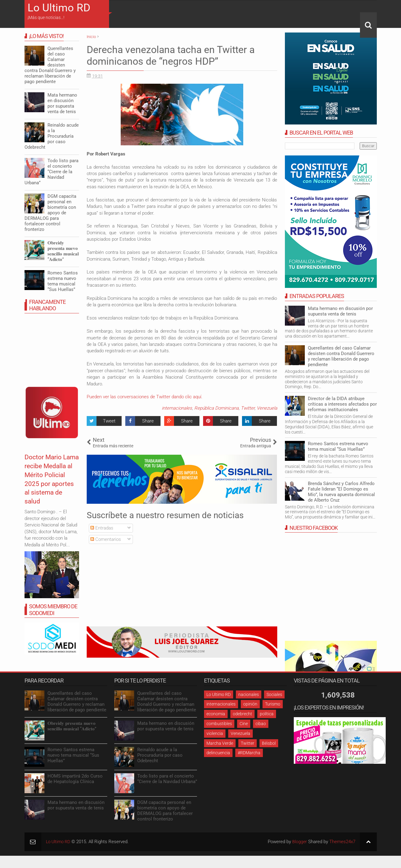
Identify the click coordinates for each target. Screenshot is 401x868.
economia (216, 714)
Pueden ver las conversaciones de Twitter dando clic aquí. (145, 397)
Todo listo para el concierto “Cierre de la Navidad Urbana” (51, 172)
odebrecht (242, 714)
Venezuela (267, 408)
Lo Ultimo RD (59, 8)
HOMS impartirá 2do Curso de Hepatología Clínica (75, 779)
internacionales (177, 408)
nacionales (249, 694)
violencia (215, 733)
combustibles (219, 724)
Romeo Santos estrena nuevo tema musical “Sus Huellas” (338, 446)
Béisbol (269, 743)
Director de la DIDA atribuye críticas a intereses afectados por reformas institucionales (342, 404)
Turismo (273, 704)
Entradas (102, 528)
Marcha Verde (220, 743)
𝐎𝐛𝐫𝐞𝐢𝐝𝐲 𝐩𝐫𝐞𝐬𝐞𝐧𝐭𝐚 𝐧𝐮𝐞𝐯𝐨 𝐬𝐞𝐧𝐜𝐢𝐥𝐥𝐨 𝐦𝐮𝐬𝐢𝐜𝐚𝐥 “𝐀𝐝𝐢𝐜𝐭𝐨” (63, 251)
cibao (261, 724)
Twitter (248, 408)
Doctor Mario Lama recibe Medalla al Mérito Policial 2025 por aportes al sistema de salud (48, 488)
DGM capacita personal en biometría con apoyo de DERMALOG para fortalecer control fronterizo (50, 213)
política (267, 714)
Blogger (299, 842)
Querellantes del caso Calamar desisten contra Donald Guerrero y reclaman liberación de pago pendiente (341, 356)
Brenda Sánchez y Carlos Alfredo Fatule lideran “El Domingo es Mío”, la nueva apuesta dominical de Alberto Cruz (341, 492)
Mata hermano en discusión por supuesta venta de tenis (340, 311)
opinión (250, 704)
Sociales (274, 694)
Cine (244, 724)
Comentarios (106, 539)
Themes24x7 (342, 842)
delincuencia (218, 753)
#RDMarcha (249, 753)
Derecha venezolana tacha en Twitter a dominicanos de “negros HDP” (171, 55)
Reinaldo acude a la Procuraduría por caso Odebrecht (52, 136)
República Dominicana (216, 408)
